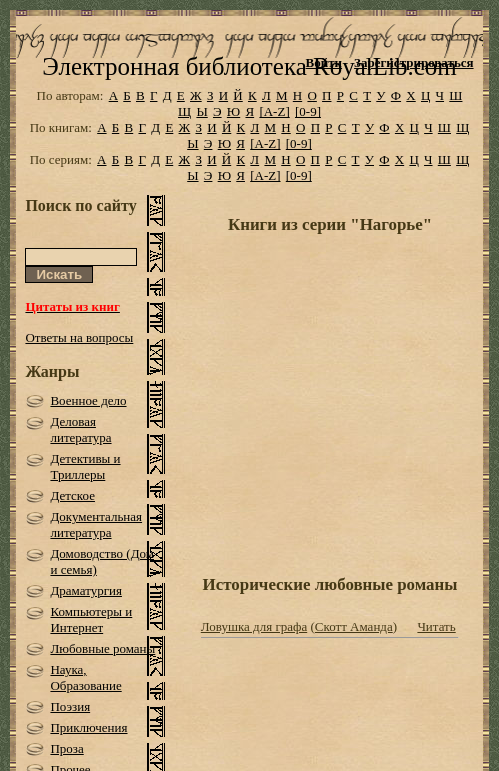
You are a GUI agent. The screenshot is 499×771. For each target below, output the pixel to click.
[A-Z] (274, 111)
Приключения (88, 727)
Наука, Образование (85, 677)
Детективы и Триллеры (85, 466)
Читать (436, 626)
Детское (72, 495)
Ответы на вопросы (79, 337)
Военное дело (88, 400)
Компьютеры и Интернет (91, 619)
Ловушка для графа (254, 626)
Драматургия (86, 590)
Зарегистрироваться (413, 62)
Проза (66, 748)
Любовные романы (102, 648)
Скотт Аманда (354, 626)
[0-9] (308, 111)
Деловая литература (80, 429)
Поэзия (70, 706)
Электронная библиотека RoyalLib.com (249, 66)
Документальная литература (96, 524)
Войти (324, 62)
